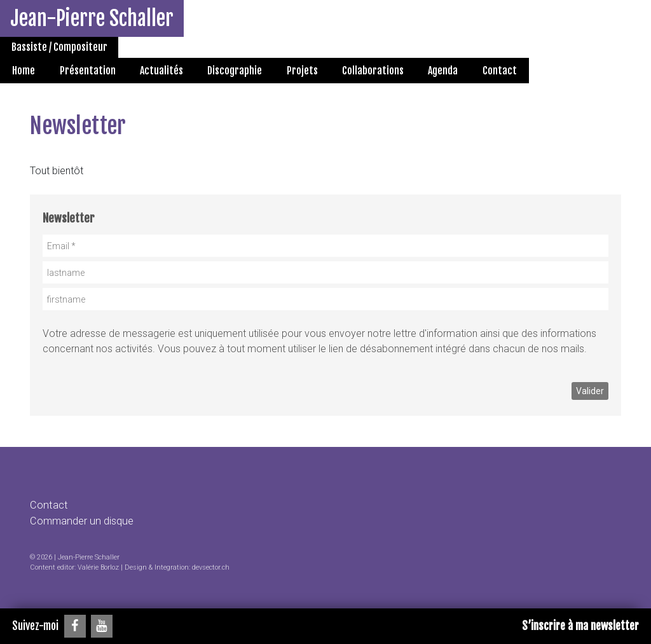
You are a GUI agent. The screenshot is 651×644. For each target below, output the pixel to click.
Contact (500, 71)
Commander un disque (82, 521)
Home (24, 71)
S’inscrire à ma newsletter (580, 626)
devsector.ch (211, 567)
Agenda (443, 71)
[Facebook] (75, 626)
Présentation (88, 71)
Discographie (235, 71)
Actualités (161, 71)
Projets (302, 71)
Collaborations (373, 71)
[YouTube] (102, 626)
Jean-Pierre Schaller (92, 18)
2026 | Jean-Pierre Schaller (78, 557)
